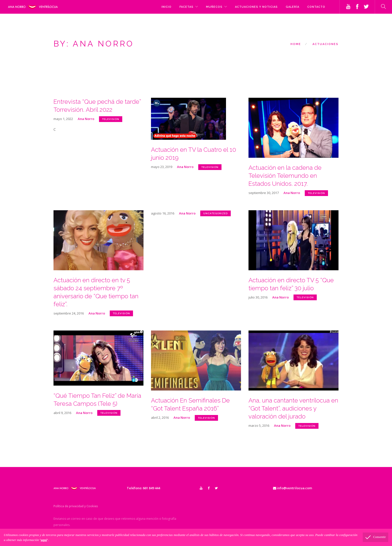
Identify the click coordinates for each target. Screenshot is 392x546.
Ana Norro (86, 119)
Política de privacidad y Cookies (76, 506)
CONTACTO (316, 7)
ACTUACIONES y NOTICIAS (256, 7)
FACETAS (186, 7)
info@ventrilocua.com (292, 488)
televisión (111, 119)
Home (296, 44)
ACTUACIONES (325, 44)
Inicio (166, 7)
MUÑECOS (214, 7)
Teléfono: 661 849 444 (143, 488)
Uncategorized (215, 213)
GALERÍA (292, 7)
